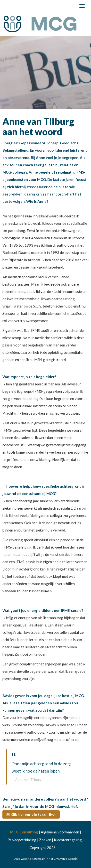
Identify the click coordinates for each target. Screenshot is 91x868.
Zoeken (45, 840)
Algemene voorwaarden (60, 832)
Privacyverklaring (22, 840)
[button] (31, 814)
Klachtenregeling (68, 840)
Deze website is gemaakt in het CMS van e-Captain (46, 859)
